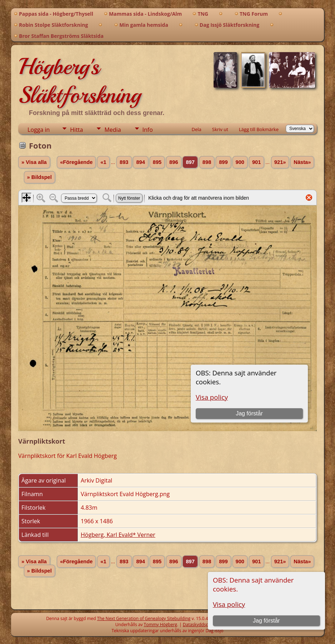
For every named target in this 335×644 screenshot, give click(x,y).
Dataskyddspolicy (201, 625)
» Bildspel (39, 177)
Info (148, 130)
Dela (197, 129)
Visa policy (229, 604)
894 (140, 162)
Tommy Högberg (161, 625)
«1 (103, 162)
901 (256, 162)
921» (280, 162)
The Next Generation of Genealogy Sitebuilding (144, 618)
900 (240, 162)
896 (174, 162)
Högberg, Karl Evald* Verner (118, 535)
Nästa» (302, 162)
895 (157, 162)
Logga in (39, 130)
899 (223, 162)
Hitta (76, 130)
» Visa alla (34, 162)
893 (124, 162)
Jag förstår (266, 621)
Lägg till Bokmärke (259, 129)
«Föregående (76, 162)
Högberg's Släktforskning (79, 81)
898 (207, 162)
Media (112, 130)
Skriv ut (220, 129)
